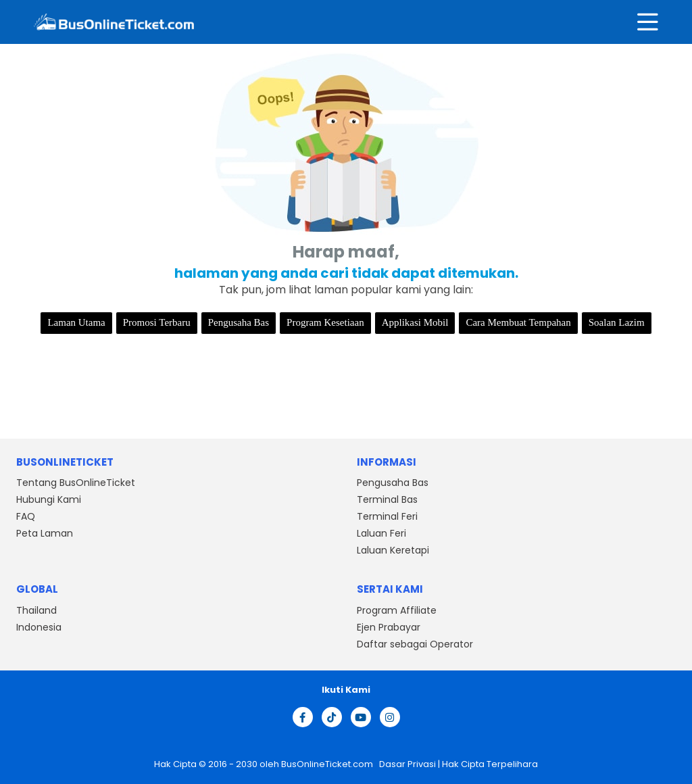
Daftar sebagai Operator (415, 644)
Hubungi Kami (49, 499)
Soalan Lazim (617, 322)
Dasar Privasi (406, 764)
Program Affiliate (397, 610)
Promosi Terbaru (157, 322)
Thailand (36, 610)
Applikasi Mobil (415, 322)
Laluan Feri (381, 533)
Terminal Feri (387, 516)
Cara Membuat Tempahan (518, 322)
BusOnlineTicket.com (328, 764)
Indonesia (39, 627)
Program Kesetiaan (325, 322)
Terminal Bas (387, 499)
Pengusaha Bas (239, 322)
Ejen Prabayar (389, 627)
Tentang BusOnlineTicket (76, 483)
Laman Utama (76, 322)
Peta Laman (45, 533)
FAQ (26, 516)
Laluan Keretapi (393, 550)
